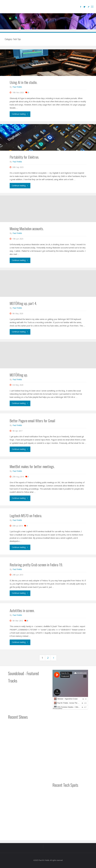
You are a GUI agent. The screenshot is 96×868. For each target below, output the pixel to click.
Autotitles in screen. (22, 610)
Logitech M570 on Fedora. (26, 516)
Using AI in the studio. (23, 82)
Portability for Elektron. (24, 157)
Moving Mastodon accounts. (27, 229)
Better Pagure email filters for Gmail (32, 421)
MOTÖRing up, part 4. (23, 303)
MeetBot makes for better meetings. (32, 466)
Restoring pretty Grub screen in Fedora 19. (36, 565)
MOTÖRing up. (19, 375)
